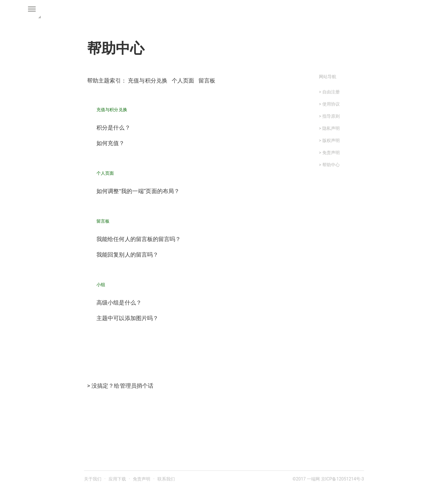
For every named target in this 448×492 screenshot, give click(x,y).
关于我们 (93, 479)
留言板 (207, 80)
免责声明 (331, 153)
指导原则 (331, 116)
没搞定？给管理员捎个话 (122, 386)
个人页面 (183, 80)
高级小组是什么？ (119, 303)
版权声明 (331, 140)
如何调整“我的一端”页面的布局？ (138, 191)
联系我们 (166, 479)
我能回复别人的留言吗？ (127, 255)
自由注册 (331, 92)
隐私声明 (331, 128)
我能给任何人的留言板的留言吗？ (139, 239)
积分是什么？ (113, 128)
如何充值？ (111, 143)
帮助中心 (331, 165)
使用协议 (331, 104)
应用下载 (117, 479)
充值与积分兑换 (148, 80)
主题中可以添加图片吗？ (127, 318)
